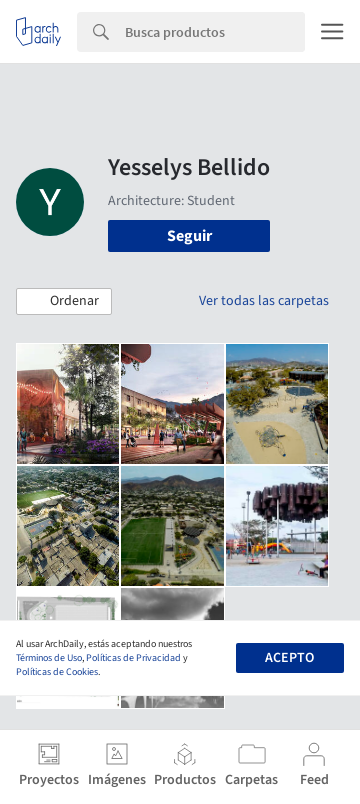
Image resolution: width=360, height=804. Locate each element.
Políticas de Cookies (57, 672)
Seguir (189, 236)
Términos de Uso (49, 658)
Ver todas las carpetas (264, 301)
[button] (64, 302)
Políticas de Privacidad (133, 658)
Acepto (289, 658)
